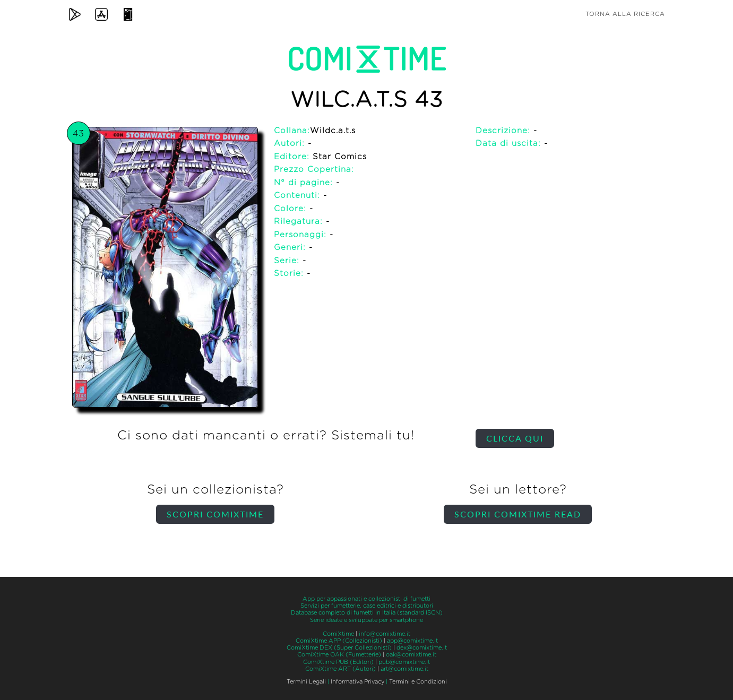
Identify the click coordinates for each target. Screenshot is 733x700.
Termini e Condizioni (418, 682)
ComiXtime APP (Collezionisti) (339, 641)
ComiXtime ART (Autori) (340, 669)
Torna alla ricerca (625, 14)
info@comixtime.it (385, 634)
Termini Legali (306, 682)
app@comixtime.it (412, 641)
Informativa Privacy (357, 682)
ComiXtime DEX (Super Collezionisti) (339, 648)
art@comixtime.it (404, 669)
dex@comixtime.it (422, 648)
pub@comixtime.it (404, 662)
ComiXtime (338, 634)
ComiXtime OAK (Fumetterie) (339, 655)
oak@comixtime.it (411, 655)
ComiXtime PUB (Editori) (338, 662)
